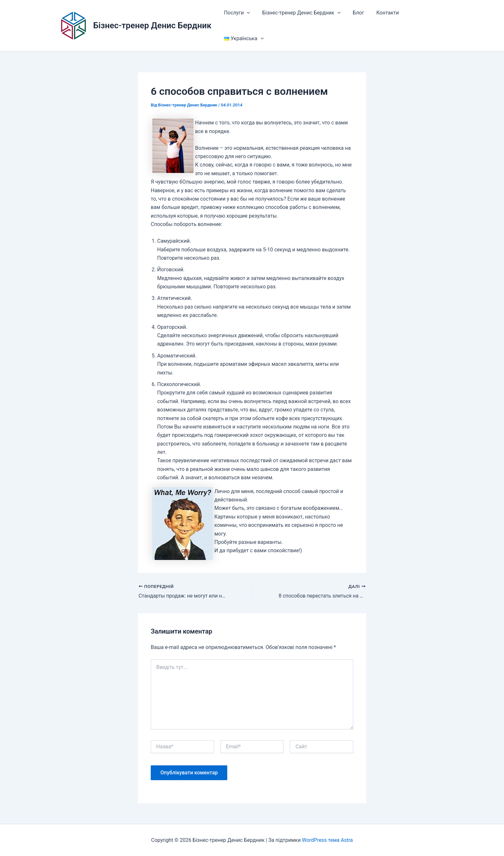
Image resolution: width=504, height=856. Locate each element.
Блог (354, 13)
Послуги (236, 13)
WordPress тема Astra (328, 840)
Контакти (381, 13)
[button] (246, 13)
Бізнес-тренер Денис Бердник (152, 25)
